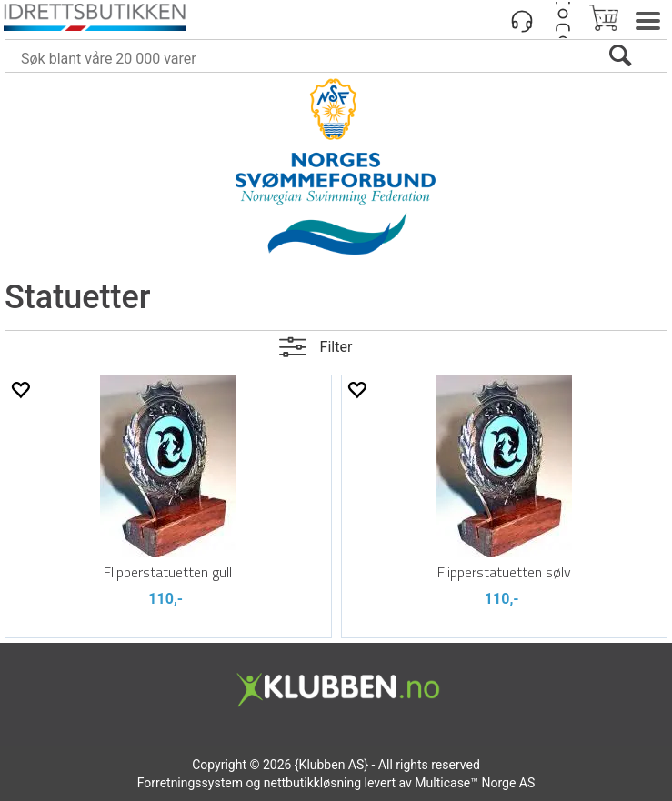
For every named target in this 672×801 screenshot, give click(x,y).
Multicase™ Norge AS (475, 783)
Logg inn (563, 20)
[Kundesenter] (522, 20)
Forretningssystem (190, 783)
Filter (336, 347)
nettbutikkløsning (312, 783)
